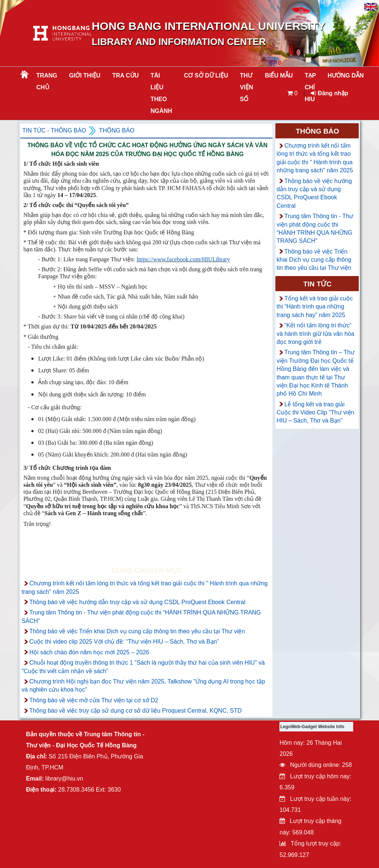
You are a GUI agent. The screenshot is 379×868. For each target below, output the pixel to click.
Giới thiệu (85, 75)
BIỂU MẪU (279, 75)
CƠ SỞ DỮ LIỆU (206, 75)
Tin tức (318, 284)
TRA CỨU (125, 75)
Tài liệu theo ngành (161, 93)
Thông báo (117, 130)
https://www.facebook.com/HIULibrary (183, 259)
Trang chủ (47, 81)
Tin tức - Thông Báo (54, 130)
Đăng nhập (329, 93)
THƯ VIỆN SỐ (247, 87)
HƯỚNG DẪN (346, 75)
